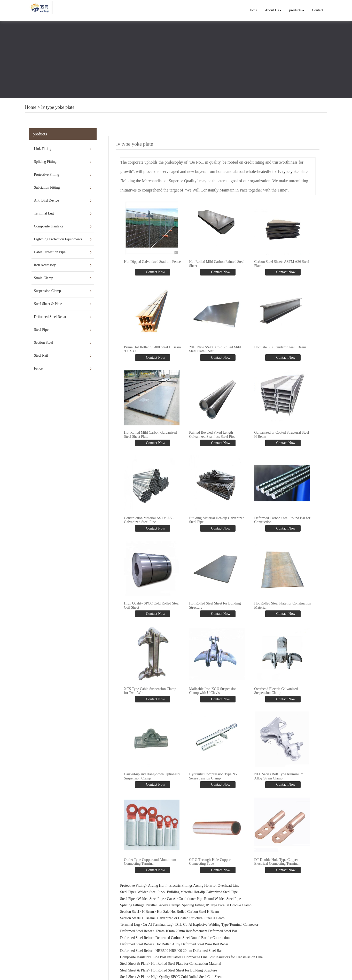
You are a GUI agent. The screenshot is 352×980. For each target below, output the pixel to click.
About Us (273, 10)
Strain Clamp (44, 278)
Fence (38, 368)
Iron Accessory (45, 265)
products (297, 10)
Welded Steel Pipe (151, 892)
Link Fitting (43, 149)
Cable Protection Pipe (50, 252)
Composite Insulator (49, 226)
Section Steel (44, 343)
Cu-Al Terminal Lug (158, 925)
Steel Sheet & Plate (48, 304)
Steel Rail (41, 355)
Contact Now (155, 272)
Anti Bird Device (46, 200)
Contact (318, 10)
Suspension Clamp (48, 291)
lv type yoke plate (58, 107)
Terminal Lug (44, 213)
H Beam (148, 912)
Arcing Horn (157, 886)
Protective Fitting (47, 175)
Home (253, 10)
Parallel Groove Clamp (162, 905)
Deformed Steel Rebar (50, 317)
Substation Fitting (47, 187)
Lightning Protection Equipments (58, 239)
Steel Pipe (41, 330)
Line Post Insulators (167, 957)
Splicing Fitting (45, 162)
